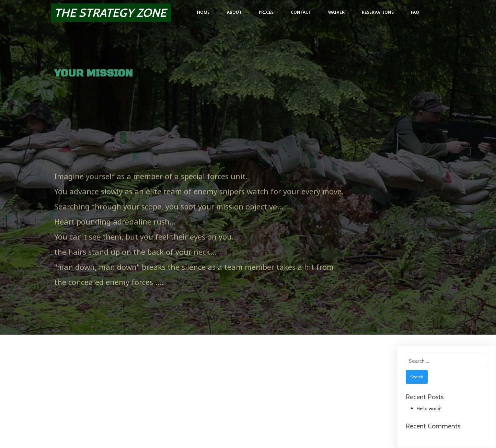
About (234, 12)
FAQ (415, 12)
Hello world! (429, 408)
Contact (301, 12)
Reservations (378, 12)
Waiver (336, 12)
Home (203, 12)
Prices (266, 12)
